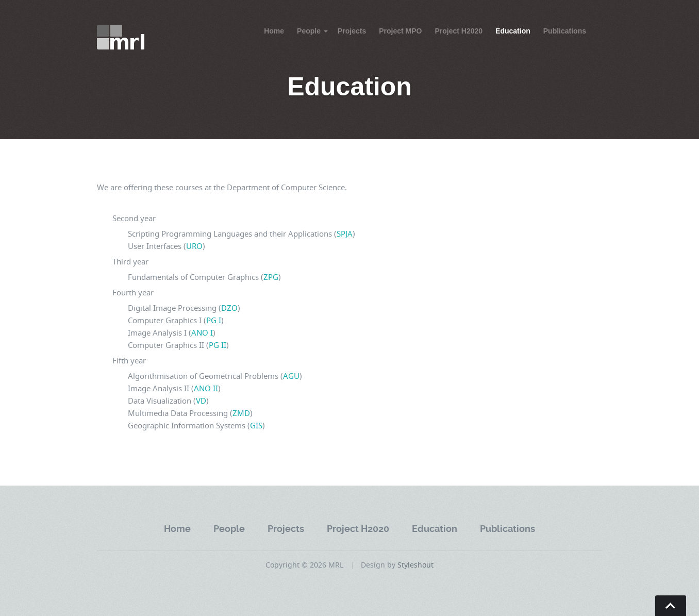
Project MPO (400, 31)
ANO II (206, 388)
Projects (352, 31)
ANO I (202, 332)
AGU (291, 376)
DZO (229, 308)
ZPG (271, 277)
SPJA (345, 234)
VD (201, 401)
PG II (218, 345)
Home (274, 31)
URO (194, 246)
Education (513, 31)
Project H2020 (459, 31)
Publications (565, 31)
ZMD (241, 413)
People (309, 31)
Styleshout (415, 565)
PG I (214, 320)
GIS (256, 425)
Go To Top (671, 606)
